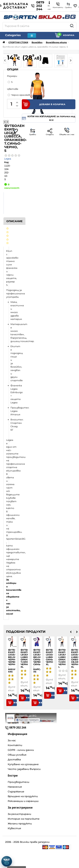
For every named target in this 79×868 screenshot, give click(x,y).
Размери (12, 76)
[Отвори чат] (7, 861)
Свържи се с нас (67, 132)
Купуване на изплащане (23, 764)
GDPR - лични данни (21, 750)
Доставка (14, 759)
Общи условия (17, 755)
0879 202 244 (38, 6)
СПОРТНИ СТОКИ (18, 42)
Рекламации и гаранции (23, 801)
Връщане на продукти (23, 796)
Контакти (15, 745)
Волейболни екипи (56, 42)
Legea (8, 159)
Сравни (33, 132)
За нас (12, 740)
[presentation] (71, 632)
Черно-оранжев (19, 95)
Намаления (15, 787)
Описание (14, 221)
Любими (16, 132)
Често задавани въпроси (24, 769)
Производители (18, 782)
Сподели (50, 132)
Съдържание (16, 792)
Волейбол (37, 42)
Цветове (13, 89)
